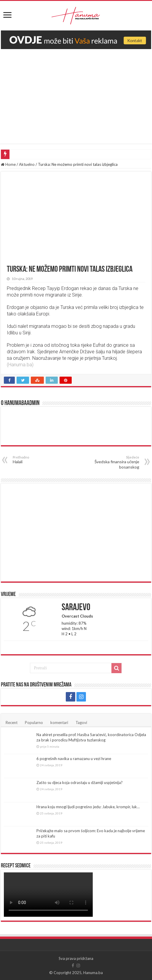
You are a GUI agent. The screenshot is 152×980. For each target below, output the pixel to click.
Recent (12, 723)
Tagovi (81, 723)
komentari (59, 723)
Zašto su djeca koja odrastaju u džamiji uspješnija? (80, 783)
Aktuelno (27, 164)
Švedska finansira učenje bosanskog (109, 462)
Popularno (34, 723)
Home (8, 164)
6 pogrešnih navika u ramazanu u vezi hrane (74, 759)
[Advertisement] (76, 93)
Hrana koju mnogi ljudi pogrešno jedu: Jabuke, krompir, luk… (88, 807)
